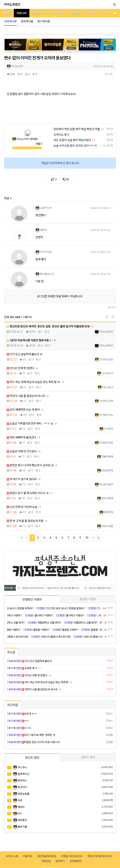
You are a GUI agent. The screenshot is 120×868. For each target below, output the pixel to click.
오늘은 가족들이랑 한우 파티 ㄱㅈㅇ (28, 423)
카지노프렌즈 (12, 4)
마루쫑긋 (22, 820)
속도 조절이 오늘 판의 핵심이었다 (72, 140)
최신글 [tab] (11, 652)
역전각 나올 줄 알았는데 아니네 (26, 396)
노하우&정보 (54, 13)
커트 (20, 800)
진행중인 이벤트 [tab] (32, 599)
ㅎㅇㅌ (19, 728)
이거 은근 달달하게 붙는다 (23, 354)
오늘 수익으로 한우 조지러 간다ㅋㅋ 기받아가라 (78, 146)
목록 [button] (109, 74)
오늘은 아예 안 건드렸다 (22, 451)
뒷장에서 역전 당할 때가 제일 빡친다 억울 (77, 129)
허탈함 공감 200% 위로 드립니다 (33, 742)
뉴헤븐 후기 (22, 668)
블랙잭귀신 (23, 774)
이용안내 (46, 861)
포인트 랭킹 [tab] (32, 758)
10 (87, 538)
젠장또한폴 (23, 794)
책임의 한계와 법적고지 (100, 856)
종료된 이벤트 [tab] (88, 599)
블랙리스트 (35, 13)
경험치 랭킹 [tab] (88, 757)
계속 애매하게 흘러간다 (21, 437)
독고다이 (22, 787)
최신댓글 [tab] (13, 705)
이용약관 (28, 856)
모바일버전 (76, 861)
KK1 (20, 814)
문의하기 (60, 861)
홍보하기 (88, 13)
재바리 (21, 807)
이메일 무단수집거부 (72, 856)
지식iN (102, 13)
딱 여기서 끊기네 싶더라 (22, 479)
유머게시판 (27, 21)
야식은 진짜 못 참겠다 (20, 368)
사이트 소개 (12, 856)
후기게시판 (44, 21)
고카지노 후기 (61, 135)
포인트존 (72, 13)
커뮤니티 (19, 13)
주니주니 (22, 767)
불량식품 (22, 827)
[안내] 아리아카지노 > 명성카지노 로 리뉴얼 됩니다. (51, 588)
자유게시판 (10, 21)
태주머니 (22, 781)
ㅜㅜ (18, 721)
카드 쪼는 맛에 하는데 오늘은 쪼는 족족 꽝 (32, 382)
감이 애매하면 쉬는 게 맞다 (23, 410)
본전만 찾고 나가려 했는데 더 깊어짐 (29, 465)
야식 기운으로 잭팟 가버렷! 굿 (31, 735)
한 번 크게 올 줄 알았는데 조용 (25, 521)
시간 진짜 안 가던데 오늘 (22, 507)
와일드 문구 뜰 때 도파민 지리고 (26, 493)
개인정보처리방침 (47, 856)
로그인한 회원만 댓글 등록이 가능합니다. (60, 296)
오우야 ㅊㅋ (22, 714)
